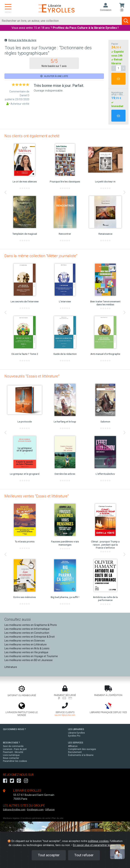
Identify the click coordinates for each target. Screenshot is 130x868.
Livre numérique (11, 755)
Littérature (11, 667)
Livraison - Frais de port (15, 749)
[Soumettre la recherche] (126, 21)
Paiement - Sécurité (13, 752)
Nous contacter (11, 758)
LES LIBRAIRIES (76, 729)
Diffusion (50, 810)
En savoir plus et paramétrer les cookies (97, 845)
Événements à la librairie (81, 755)
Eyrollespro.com (35, 810)
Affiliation (73, 746)
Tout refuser (84, 855)
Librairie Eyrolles (76, 733)
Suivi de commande (13, 746)
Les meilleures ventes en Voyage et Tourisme (31, 656)
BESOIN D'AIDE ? (11, 743)
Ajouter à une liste (54, 76)
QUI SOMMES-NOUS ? (14, 729)
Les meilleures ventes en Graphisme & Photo (31, 625)
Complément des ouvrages (82, 749)
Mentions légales (11, 818)
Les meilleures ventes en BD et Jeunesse (29, 660)
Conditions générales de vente (36, 818)
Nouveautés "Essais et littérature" (32, 376)
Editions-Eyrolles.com (14, 810)
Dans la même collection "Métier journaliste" (41, 256)
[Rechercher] (61, 21)
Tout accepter (49, 855)
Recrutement (75, 752)
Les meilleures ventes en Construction (27, 633)
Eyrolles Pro (74, 736)
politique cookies (98, 841)
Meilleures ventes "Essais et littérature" (37, 496)
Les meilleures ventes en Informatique (27, 629)
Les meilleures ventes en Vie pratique (26, 652)
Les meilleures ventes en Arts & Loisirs (27, 648)
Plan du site (58, 818)
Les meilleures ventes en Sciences (25, 641)
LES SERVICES (76, 743)
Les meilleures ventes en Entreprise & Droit (30, 637)
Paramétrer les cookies (15, 761)
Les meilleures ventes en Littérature (26, 644)
